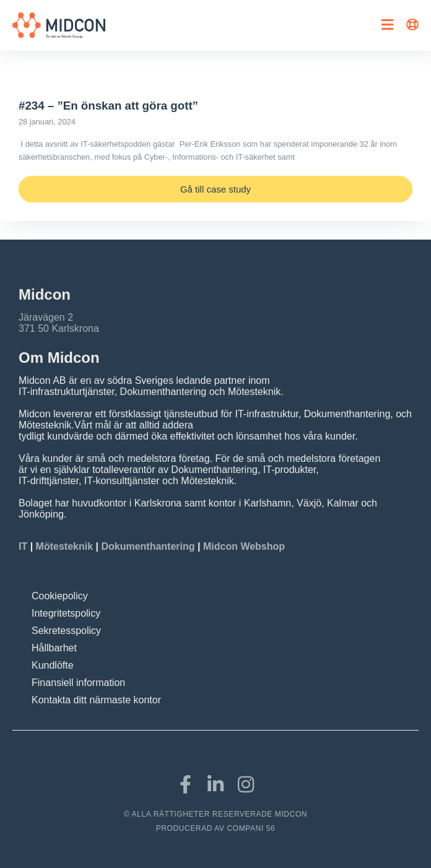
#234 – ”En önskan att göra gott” (108, 106)
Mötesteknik (64, 546)
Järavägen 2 (46, 317)
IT (24, 546)
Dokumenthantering (148, 546)
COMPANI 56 (251, 828)
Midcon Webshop (244, 546)
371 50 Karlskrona (59, 328)
